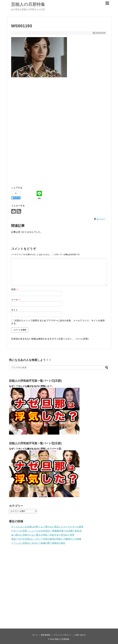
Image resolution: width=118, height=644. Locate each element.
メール (16, 300)
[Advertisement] (59, 100)
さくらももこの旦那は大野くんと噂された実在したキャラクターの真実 (47, 527)
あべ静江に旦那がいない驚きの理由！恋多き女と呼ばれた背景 (43, 535)
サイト (15, 310)
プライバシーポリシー (62, 635)
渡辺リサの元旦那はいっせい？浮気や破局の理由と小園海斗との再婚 (46, 539)
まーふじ (101, 219)
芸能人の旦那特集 (28, 4)
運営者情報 (45, 635)
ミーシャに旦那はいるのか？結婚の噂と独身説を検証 (38, 543)
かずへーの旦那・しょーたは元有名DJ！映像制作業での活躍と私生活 (47, 531)
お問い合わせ (80, 635)
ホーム (35, 635)
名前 (15, 289)
